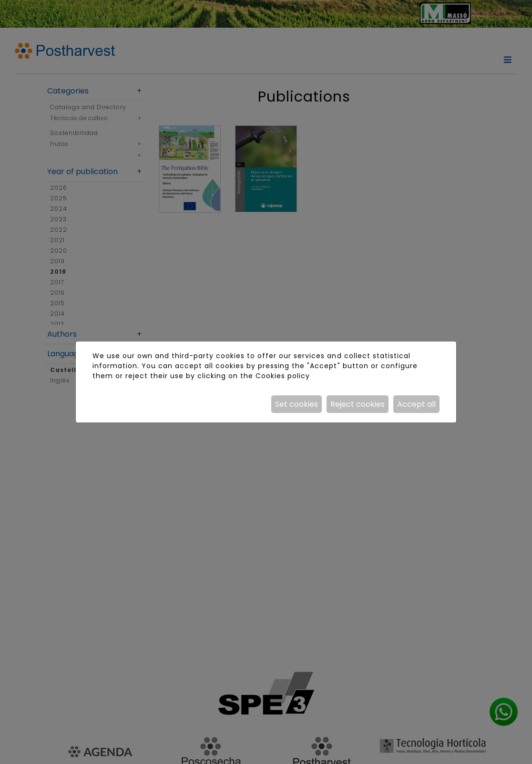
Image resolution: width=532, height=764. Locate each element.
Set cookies (297, 404)
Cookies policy (283, 376)
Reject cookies (358, 404)
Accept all (416, 404)
